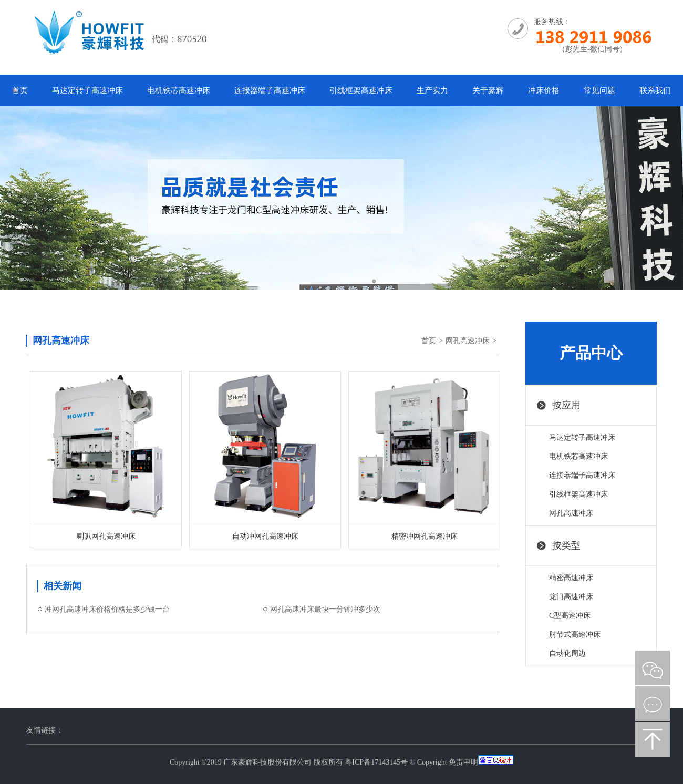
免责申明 (463, 762)
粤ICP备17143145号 (376, 762)
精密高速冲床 (571, 578)
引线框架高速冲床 (361, 90)
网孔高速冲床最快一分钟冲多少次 (325, 609)
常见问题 (599, 90)
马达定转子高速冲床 (87, 90)
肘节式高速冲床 (575, 635)
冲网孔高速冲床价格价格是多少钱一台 (107, 609)
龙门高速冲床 (571, 597)
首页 (20, 90)
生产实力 (432, 90)
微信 (653, 668)
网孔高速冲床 (468, 341)
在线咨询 (653, 704)
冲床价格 (544, 90)
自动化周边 (567, 653)
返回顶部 (653, 739)
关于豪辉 (488, 90)
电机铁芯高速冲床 (179, 90)
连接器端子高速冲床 (270, 90)
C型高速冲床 (570, 616)
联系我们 (655, 90)
